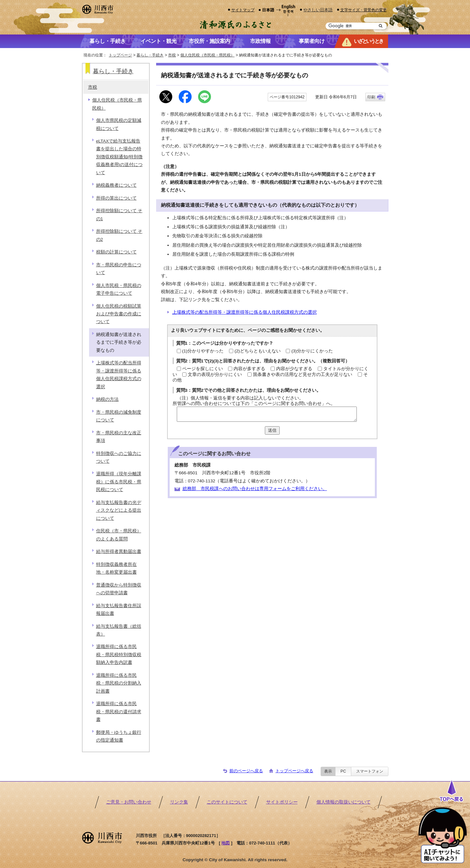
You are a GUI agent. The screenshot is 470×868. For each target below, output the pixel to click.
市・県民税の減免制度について (119, 416)
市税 (172, 55)
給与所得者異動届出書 (119, 552)
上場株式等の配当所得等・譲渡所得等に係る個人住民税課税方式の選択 (245, 312)
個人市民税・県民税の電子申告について (119, 289)
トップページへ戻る (294, 771)
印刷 (371, 97)
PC (343, 771)
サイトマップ (243, 10)
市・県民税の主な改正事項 (119, 437)
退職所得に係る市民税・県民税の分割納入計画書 (119, 683)
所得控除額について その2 (119, 235)
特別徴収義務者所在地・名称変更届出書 (116, 568)
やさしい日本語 (318, 10)
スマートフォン (370, 771)
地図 (225, 843)
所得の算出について (116, 198)
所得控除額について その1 (119, 215)
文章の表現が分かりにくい (215, 375)
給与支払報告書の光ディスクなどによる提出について (119, 510)
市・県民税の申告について (119, 269)
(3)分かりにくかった (312, 351)
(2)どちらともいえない (258, 351)
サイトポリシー (282, 802)
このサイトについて (227, 802)
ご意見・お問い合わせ (129, 802)
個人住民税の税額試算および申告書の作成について (119, 314)
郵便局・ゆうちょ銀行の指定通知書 (119, 736)
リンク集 (179, 802)
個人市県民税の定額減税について (119, 124)
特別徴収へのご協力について (119, 457)
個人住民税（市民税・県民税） (207, 55)
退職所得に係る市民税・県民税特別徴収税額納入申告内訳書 (119, 655)
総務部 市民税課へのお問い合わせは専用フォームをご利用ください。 (255, 489)
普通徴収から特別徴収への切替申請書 (119, 589)
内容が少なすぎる (294, 369)
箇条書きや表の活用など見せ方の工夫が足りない (303, 375)
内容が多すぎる (249, 369)
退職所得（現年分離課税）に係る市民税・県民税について (119, 482)
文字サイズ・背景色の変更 (364, 10)
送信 (272, 430)
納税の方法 (107, 399)
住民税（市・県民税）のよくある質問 (119, 535)
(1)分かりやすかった (203, 351)
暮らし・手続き (150, 55)
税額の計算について (116, 252)
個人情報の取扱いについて (344, 802)
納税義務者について (116, 185)
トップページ (120, 55)
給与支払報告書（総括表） (119, 630)
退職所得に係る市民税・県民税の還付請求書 (119, 712)
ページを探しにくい (203, 369)
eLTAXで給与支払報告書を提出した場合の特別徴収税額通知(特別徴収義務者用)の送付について (120, 157)
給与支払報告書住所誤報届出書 (119, 610)
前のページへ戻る (246, 771)
